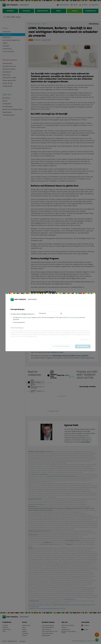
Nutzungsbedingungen (26, 318)
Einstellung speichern (19, 323)
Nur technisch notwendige (61, 346)
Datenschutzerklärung (72, 318)
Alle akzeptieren (83, 346)
